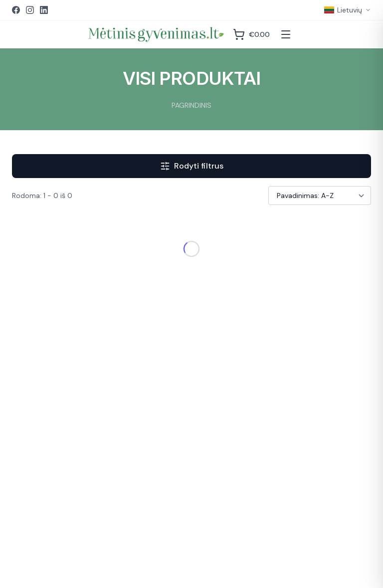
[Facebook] (16, 10)
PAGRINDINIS (191, 105)
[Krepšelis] (251, 34)
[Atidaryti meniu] (286, 34)
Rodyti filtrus (192, 166)
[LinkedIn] (44, 10)
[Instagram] (30, 10)
